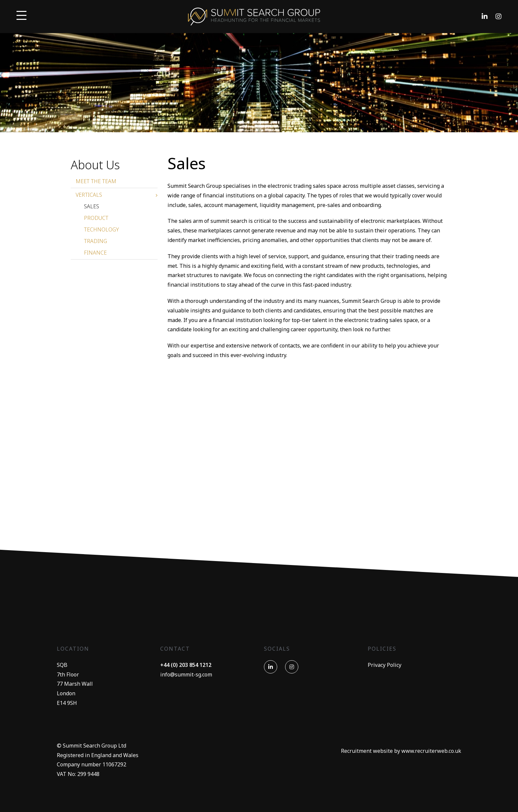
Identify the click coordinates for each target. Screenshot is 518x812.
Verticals (89, 195)
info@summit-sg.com (186, 674)
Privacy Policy (385, 665)
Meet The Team (96, 181)
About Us (95, 165)
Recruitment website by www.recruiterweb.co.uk (401, 751)
